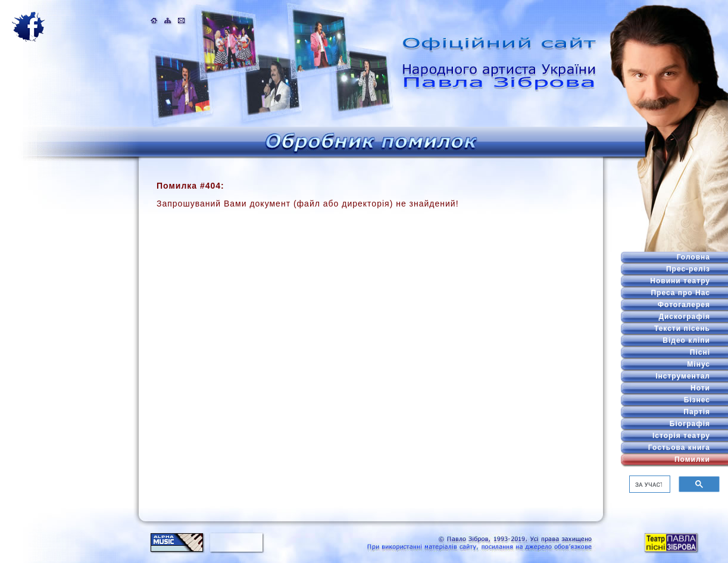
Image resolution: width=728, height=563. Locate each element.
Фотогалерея (684, 305)
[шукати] (649, 484)
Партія (697, 412)
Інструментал (683, 376)
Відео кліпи (686, 340)
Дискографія (684, 317)
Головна (693, 257)
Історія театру (681, 436)
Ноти (700, 388)
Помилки (692, 459)
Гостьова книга (679, 448)
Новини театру (680, 281)
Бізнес (697, 400)
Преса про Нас (680, 293)
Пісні (700, 352)
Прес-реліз (688, 269)
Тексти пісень (682, 329)
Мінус (699, 364)
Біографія (690, 424)
